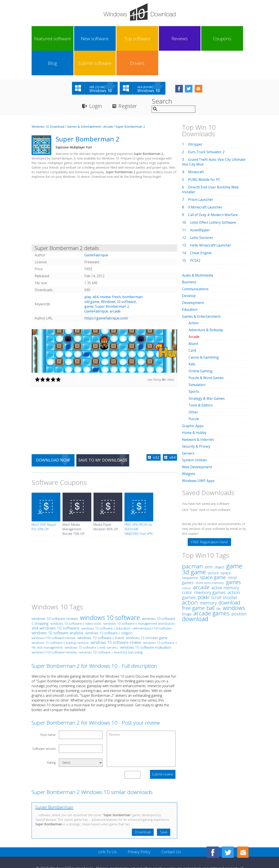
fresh (116, 272)
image (187, 586)
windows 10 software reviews (55, 594)
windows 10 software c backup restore (60, 618)
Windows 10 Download (48, 102)
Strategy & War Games (207, 372)
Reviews (126, 39)
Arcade (108, 102)
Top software (99, 39)
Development (193, 278)
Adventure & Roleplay (206, 305)
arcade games (212, 586)
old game (92, 277)
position (239, 586)
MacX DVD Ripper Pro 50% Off (44, 503)
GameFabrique (96, 287)
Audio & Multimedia (198, 251)
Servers (188, 426)
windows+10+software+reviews (54, 628)
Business (189, 258)
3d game (194, 544)
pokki (203, 569)
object (219, 539)
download (195, 591)
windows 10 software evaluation (146, 623)
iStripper (195, 120)
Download (142, 808)
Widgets (189, 446)
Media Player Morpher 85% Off (106, 503)
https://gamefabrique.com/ (106, 294)
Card (192, 325)
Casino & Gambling (204, 332)
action (190, 575)
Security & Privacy (196, 419)
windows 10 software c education (106, 604)
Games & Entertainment (84, 102)
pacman (192, 539)
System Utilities (195, 433)
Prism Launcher (201, 175)
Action (194, 298)
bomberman (132, 272)
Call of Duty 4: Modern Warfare (214, 190)
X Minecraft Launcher (206, 183)
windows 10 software (110, 593)
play (88, 272)
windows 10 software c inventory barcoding (111, 628)
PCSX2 (195, 236)
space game (213, 550)
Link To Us (107, 828)
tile (219, 581)
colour (187, 560)
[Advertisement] (104, 188)
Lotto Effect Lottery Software (214, 198)
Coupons (153, 39)
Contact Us (172, 828)
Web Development (197, 440)
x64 (95, 272)
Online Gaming (201, 345)
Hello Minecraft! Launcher (211, 221)
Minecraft (196, 148)
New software (72, 39)
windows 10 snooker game (147, 614)
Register (128, 82)
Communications (196, 264)
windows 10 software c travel (101, 614)
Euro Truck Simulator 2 (207, 128)
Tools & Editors (201, 379)
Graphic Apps (193, 399)
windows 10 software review (116, 618)
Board (194, 318)
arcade (115, 287)
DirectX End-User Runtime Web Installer (210, 165)
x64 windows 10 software (55, 604)
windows (234, 580)
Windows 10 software (118, 277)
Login (96, 82)
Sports (194, 365)
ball (211, 580)
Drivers (234, 39)
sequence (190, 550)
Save (163, 808)
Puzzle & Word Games (206, 352)
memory (208, 575)
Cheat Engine (201, 228)
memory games (210, 565)
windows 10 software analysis (57, 609)
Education (190, 285)
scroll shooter (224, 570)
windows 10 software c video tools (76, 599)
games (233, 554)
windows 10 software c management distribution (139, 599)
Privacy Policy (139, 828)
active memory (225, 560)
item (209, 539)
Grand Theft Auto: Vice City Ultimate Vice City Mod (214, 138)
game (89, 282)
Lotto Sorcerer (202, 213)
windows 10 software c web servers (91, 623)
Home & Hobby (194, 406)
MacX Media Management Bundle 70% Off (73, 505)
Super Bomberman (54, 783)
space (226, 545)
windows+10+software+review (54, 614)
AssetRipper (200, 206)
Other (193, 386)
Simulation (197, 359)
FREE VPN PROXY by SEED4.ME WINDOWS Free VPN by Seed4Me (138, 507)
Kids (192, 338)
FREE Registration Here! (209, 514)
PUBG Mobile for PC (205, 155)
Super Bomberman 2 (130, 102)
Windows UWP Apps (198, 453)
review (105, 272)
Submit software (207, 39)
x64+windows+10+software (152, 604)
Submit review (163, 750)
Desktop (189, 271)
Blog (180, 39)
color (187, 565)
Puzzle (194, 392)
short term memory (210, 555)
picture (213, 545)
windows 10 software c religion (109, 609)
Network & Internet (198, 413)
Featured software (45, 39)
